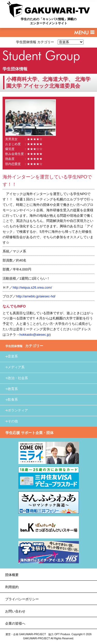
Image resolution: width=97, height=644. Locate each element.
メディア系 (16, 367)
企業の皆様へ (15, 623)
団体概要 (12, 575)
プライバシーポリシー (22, 599)
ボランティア (18, 410)
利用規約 (12, 587)
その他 (13, 421)
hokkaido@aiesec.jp (35, 335)
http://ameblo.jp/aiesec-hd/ (36, 296)
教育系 (13, 389)
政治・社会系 (18, 378)
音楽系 (13, 356)
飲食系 (13, 399)
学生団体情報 (15, 69)
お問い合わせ (15, 611)
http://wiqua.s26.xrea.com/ (32, 287)
